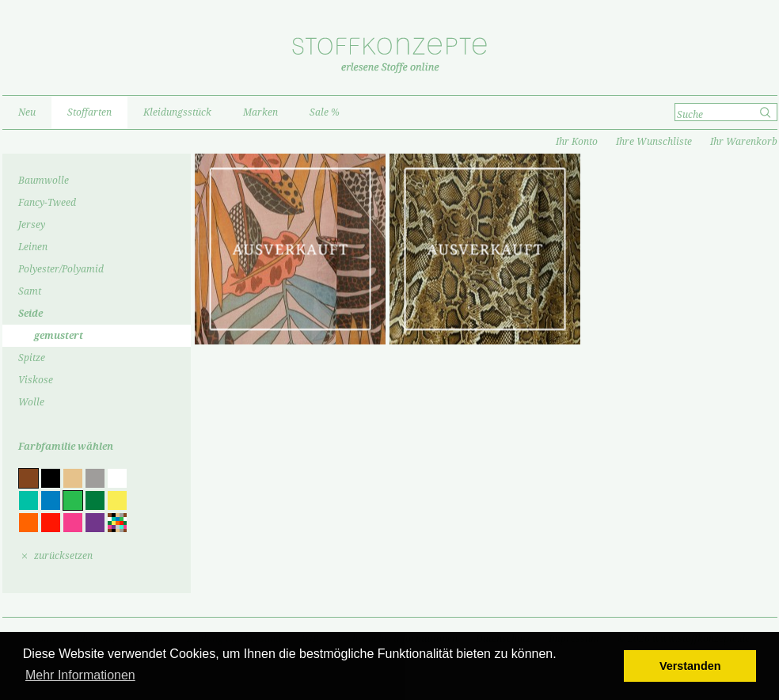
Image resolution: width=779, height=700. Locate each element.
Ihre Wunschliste (654, 142)
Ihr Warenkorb (744, 142)
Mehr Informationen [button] (80, 675)
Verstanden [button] (690, 666)
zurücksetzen (63, 556)
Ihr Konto (577, 142)
